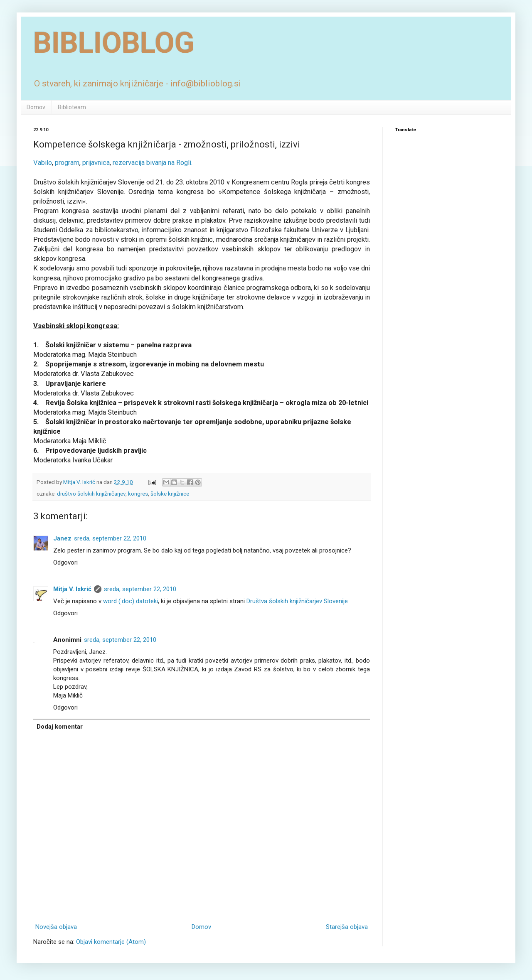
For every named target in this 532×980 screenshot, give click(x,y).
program (67, 163)
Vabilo (43, 163)
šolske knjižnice (170, 494)
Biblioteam (72, 107)
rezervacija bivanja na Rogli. (153, 163)
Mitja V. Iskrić (72, 589)
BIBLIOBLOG (114, 43)
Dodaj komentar (60, 727)
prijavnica (96, 163)
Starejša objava (347, 927)
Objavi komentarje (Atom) (111, 942)
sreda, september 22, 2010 (110, 538)
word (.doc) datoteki (131, 601)
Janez (62, 538)
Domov (36, 107)
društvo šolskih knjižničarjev (91, 494)
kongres (138, 494)
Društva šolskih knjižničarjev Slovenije (297, 601)
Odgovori (65, 562)
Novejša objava (56, 927)
